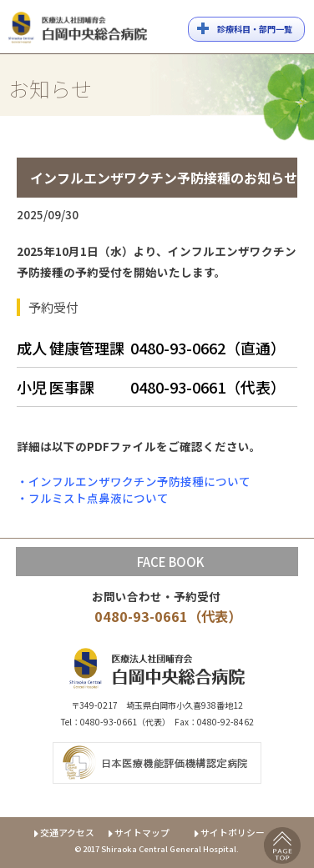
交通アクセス (63, 832)
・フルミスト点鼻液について (93, 498)
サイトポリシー (230, 832)
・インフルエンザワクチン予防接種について (134, 481)
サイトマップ (138, 832)
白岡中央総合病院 (78, 30)
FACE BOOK (170, 562)
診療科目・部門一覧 (255, 29)
